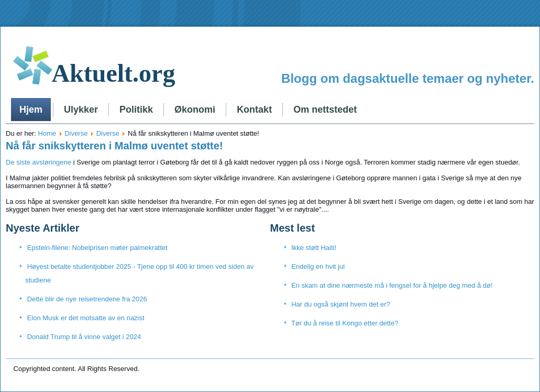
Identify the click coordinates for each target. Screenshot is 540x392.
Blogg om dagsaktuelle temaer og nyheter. (408, 78)
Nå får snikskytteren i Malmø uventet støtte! (114, 146)
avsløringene (52, 162)
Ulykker (81, 110)
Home (47, 133)
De (10, 162)
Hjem (31, 110)
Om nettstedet (325, 110)
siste (23, 162)
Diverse (76, 133)
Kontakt (254, 110)
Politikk (136, 110)
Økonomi (195, 110)
